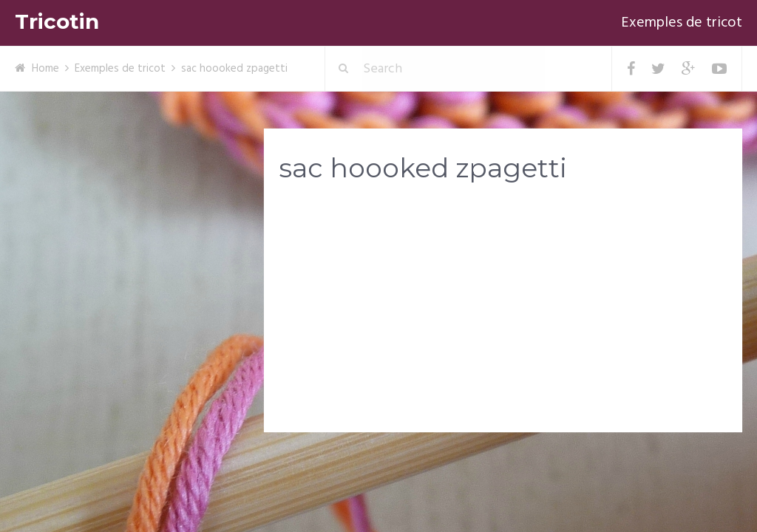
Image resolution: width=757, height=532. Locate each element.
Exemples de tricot (682, 23)
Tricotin (57, 22)
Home (45, 69)
